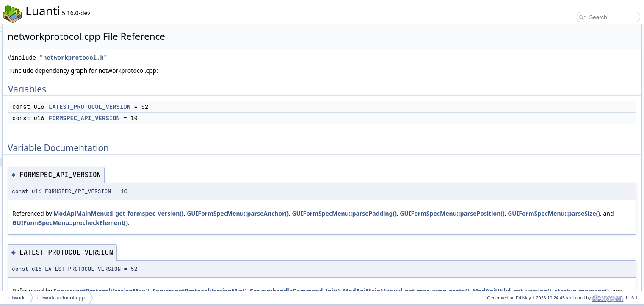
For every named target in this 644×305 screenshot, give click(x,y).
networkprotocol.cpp (60, 298)
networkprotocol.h (179, 58)
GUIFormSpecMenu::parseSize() (272, 223)
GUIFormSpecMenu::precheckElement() (391, 223)
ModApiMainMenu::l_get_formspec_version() (224, 213)
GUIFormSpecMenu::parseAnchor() (344, 213)
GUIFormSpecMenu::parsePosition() (170, 223)
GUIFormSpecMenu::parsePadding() (450, 213)
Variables (560, 29)
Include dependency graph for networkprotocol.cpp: (189, 71)
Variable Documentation (576, 57)
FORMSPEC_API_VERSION (190, 118)
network (15, 298)
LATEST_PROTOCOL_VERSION (195, 107)
